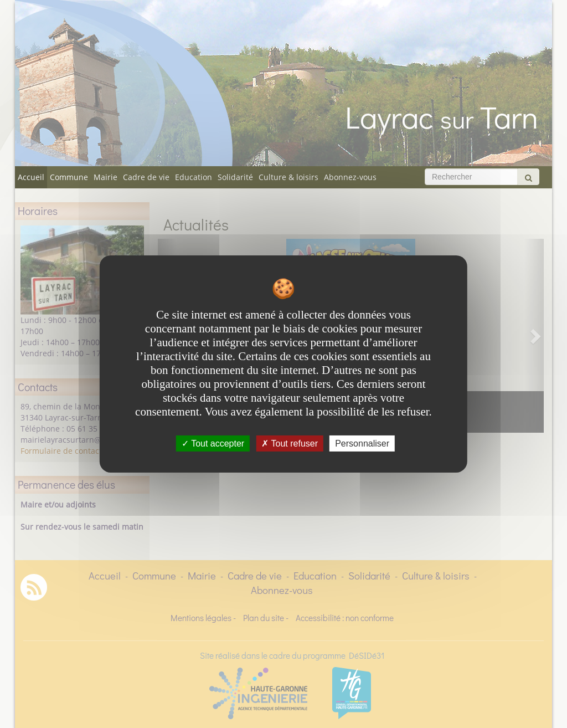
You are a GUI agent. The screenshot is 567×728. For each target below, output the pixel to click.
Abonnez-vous (350, 177)
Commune (69, 177)
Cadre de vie (146, 177)
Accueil (31, 177)
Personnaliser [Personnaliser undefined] (362, 444)
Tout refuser (290, 444)
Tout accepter (213, 444)
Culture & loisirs (288, 177)
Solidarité (235, 177)
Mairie (105, 177)
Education (194, 177)
